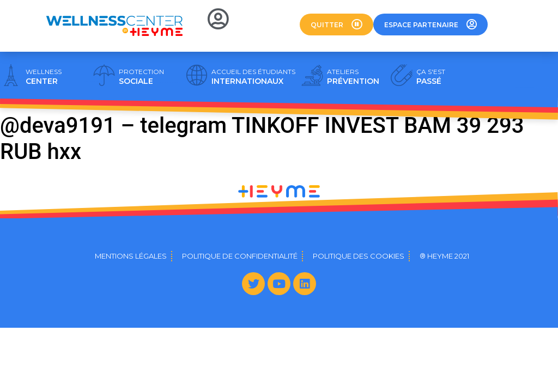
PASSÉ (431, 77)
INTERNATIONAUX (253, 77)
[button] (336, 24)
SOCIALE (141, 77)
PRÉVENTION (353, 77)
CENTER (44, 77)
